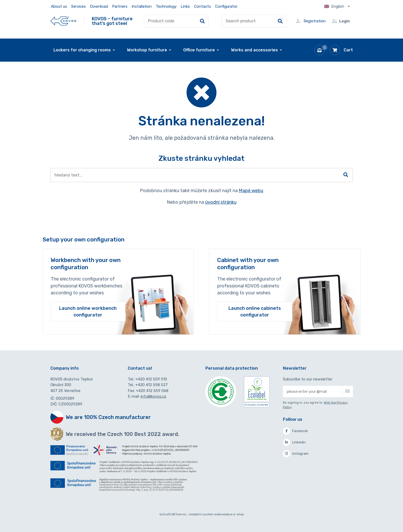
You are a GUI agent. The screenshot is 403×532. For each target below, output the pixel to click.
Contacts (203, 6)
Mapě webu (251, 191)
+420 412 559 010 (151, 379)
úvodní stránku (221, 202)
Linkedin (294, 442)
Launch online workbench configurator (88, 312)
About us (59, 6)
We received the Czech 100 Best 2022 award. (122, 434)
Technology (166, 6)
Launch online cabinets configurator (255, 312)
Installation (142, 6)
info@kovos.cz (153, 396)
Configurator (226, 6)
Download (99, 6)
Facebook (295, 431)
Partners (120, 6)
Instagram (296, 454)
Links (185, 6)
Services (79, 6)
